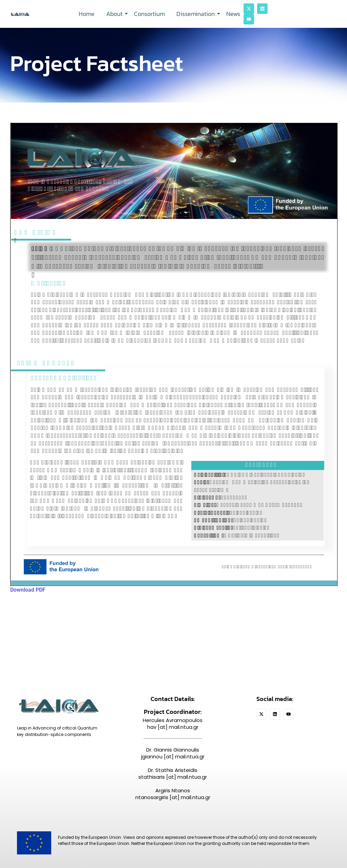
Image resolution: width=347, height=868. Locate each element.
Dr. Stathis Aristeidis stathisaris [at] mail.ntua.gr (173, 773)
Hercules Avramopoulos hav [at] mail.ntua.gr (173, 724)
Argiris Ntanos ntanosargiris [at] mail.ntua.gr (173, 794)
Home (87, 14)
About (115, 14)
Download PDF (28, 590)
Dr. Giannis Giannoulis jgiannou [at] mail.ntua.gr (173, 753)
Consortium (149, 14)
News (233, 14)
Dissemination (197, 14)
